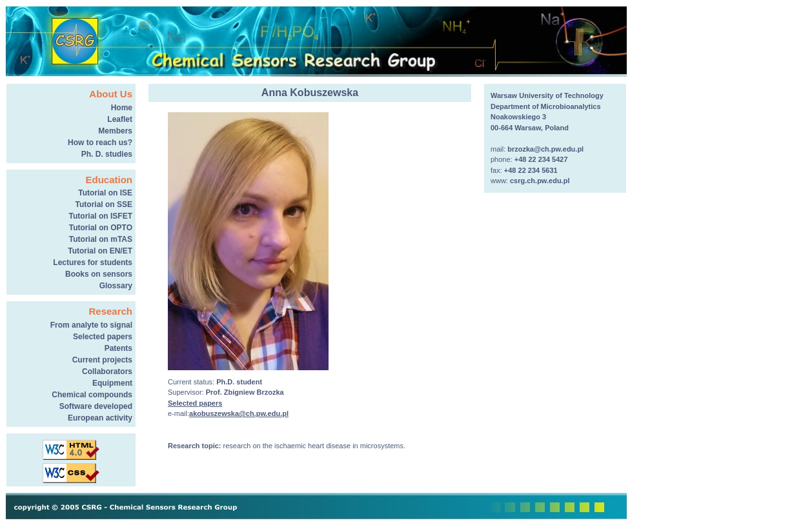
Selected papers (103, 337)
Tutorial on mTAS (101, 239)
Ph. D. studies (107, 154)
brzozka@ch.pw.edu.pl (545, 149)
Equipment (112, 383)
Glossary (116, 286)
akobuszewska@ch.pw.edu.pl (239, 413)
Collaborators (107, 371)
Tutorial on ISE (105, 193)
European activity (100, 418)
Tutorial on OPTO (101, 228)
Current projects (102, 360)
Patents (118, 348)
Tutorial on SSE (104, 204)
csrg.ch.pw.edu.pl (540, 181)
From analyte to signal (91, 325)
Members (115, 131)
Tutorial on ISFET (101, 216)
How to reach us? (100, 143)
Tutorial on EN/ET (100, 251)
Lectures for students (93, 262)
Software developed (96, 406)
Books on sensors (99, 274)
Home (122, 108)
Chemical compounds (92, 395)
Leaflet (120, 119)
